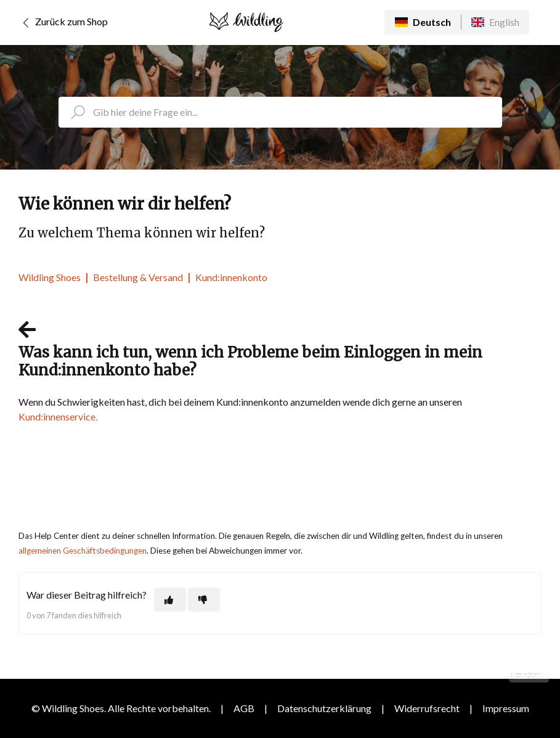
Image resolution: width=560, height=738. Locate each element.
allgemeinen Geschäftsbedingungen (83, 551)
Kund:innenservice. (58, 416)
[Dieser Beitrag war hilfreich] (170, 600)
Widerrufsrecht (427, 708)
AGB (244, 708)
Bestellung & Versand (138, 277)
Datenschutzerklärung (324, 708)
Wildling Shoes (50, 277)
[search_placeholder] (280, 112)
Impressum (506, 708)
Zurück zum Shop (63, 23)
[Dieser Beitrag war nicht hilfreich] (204, 600)
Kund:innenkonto (231, 277)
